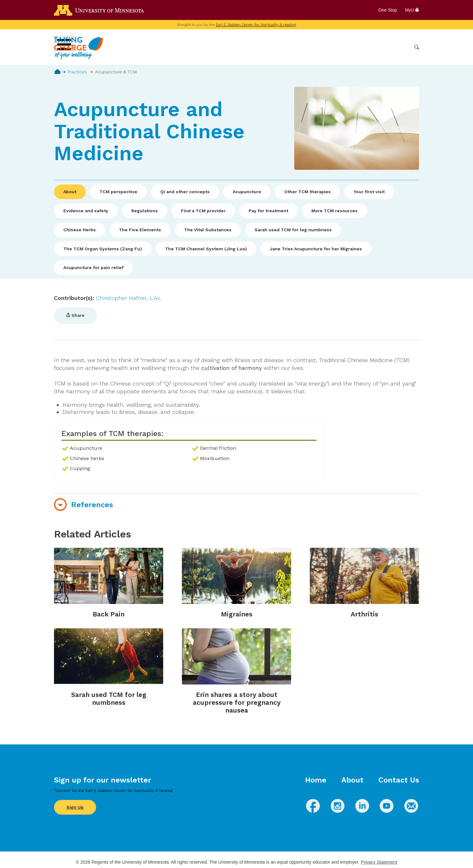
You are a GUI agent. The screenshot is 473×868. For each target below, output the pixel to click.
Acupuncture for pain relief (93, 267)
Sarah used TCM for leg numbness (293, 230)
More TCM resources (334, 211)
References (92, 505)
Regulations (145, 211)
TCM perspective (118, 192)
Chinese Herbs (80, 230)
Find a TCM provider (203, 211)
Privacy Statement (379, 862)
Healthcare (376, 47)
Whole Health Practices (330, 47)
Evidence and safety (86, 211)
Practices (77, 72)
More (401, 47)
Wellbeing (254, 47)
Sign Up (75, 807)
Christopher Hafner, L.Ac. (129, 298)
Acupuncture (247, 192)
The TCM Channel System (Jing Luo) (206, 249)
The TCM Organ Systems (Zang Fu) (103, 249)
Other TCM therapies (307, 192)
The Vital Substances (208, 230)
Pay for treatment (268, 211)
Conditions (285, 47)
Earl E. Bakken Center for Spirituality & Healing (256, 25)
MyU (412, 10)
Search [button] (417, 47)
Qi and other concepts (185, 192)
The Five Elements (140, 230)
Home (58, 71)
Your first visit (369, 192)
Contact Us (399, 780)
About (70, 192)
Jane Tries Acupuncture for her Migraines (316, 249)
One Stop (388, 10)
